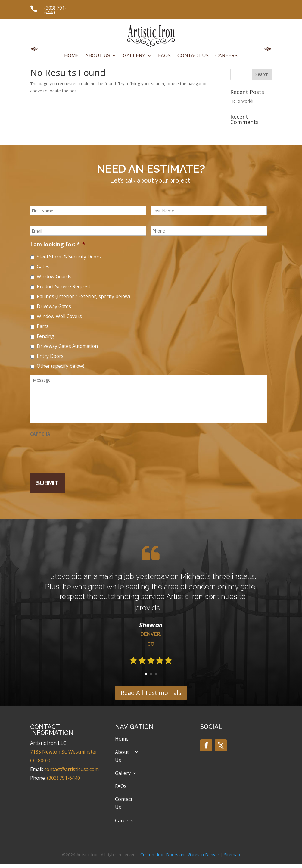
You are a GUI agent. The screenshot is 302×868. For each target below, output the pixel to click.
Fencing (45, 336)
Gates (43, 267)
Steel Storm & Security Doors (69, 257)
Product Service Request (64, 286)
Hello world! (242, 101)
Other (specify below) (61, 366)
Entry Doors (50, 356)
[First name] (88, 211)
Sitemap (232, 855)
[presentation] (76, 452)
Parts (43, 326)
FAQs (164, 56)
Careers (226, 56)
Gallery (134, 56)
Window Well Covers (59, 316)
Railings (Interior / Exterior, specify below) (83, 296)
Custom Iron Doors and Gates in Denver (180, 855)
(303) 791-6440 (55, 10)
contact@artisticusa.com (72, 769)
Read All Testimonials (151, 693)
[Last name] (209, 211)
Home (71, 56)
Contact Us (193, 56)
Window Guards (54, 276)
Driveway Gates (54, 306)
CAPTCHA (40, 434)
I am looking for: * (58, 244)
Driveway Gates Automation (67, 346)
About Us (98, 56)
